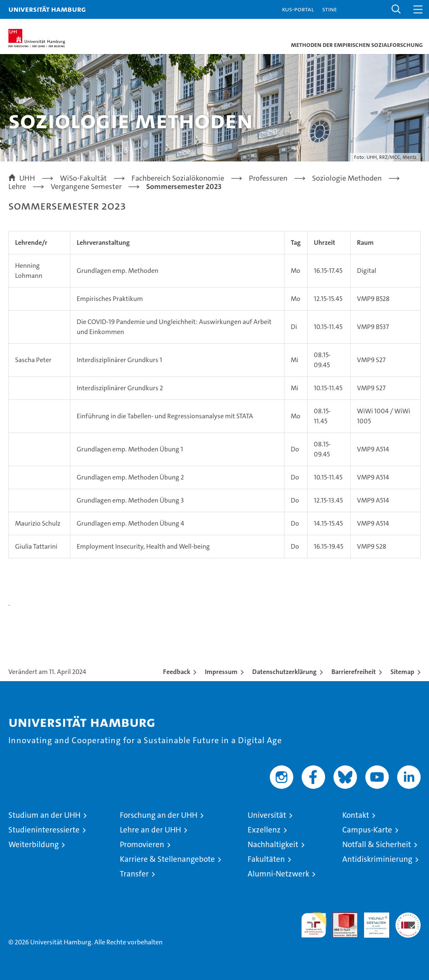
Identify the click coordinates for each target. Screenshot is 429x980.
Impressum (221, 672)
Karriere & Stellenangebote (167, 859)
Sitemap (402, 672)
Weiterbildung (34, 844)
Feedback (177, 672)
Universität (267, 815)
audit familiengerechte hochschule (314, 925)
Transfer (134, 874)
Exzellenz (264, 830)
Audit (341, 917)
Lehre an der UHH (150, 830)
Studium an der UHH (44, 815)
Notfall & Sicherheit (377, 844)
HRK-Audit (372, 921)
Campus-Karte (367, 830)
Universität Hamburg (47, 9)
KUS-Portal (298, 9)
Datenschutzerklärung (284, 672)
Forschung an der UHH (159, 815)
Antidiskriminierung (377, 859)
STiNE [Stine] (330, 9)
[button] (396, 9)
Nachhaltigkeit (273, 844)
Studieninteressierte (44, 830)
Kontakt (356, 815)
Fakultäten (266, 859)
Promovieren (142, 844)
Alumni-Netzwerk (278, 874)
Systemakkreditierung (408, 917)
